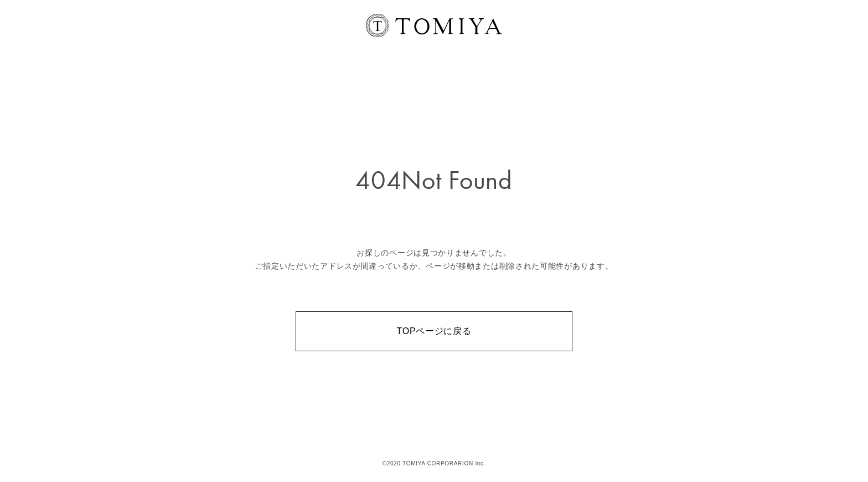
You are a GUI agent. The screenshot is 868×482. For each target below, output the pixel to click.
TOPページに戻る (434, 331)
